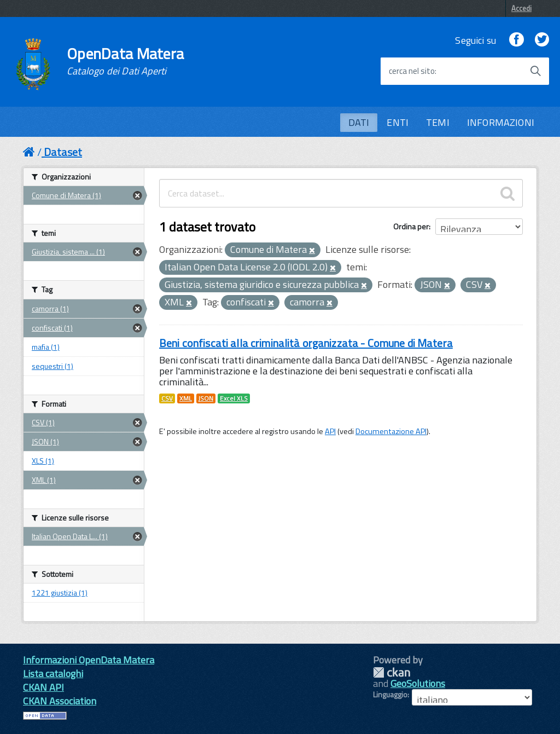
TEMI (438, 122)
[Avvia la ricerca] (535, 71)
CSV (167, 398)
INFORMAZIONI (501, 122)
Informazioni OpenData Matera (89, 660)
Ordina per (411, 226)
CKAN (392, 672)
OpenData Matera (125, 61)
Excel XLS (234, 398)
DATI (359, 122)
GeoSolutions (418, 683)
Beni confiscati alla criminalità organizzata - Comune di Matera (306, 343)
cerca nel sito (412, 71)
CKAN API (43, 687)
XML (186, 398)
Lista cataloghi (53, 674)
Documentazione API (391, 431)
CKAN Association (60, 701)
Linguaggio (390, 695)
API (330, 431)
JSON (206, 398)
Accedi (521, 8)
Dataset (63, 152)
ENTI (398, 122)
